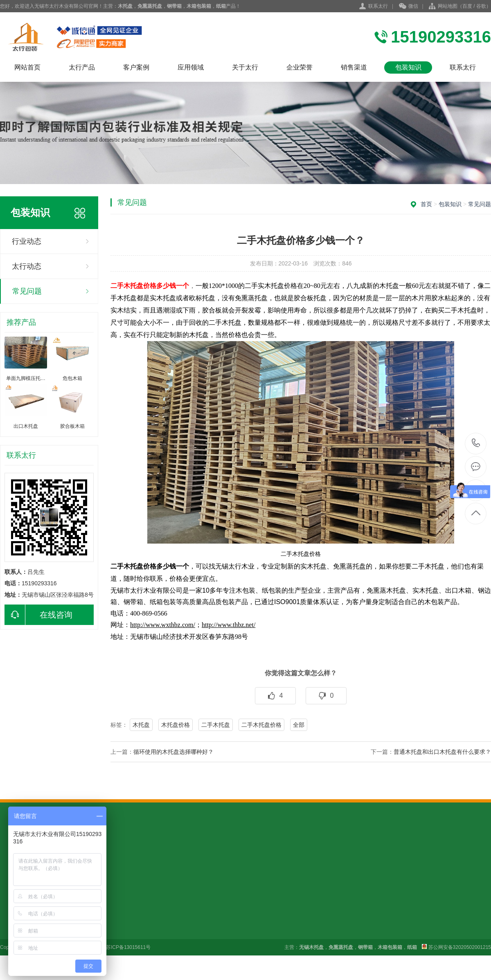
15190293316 (476, 443)
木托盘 (141, 725)
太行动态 (27, 266)
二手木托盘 (216, 725)
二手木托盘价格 (261, 725)
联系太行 (378, 6)
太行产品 (82, 67)
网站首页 (27, 67)
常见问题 (27, 291)
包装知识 (408, 67)
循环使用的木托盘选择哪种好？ (173, 752)
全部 (299, 725)
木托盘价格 (176, 725)
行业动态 (27, 241)
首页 (426, 204)
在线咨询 (38, 615)
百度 (467, 6)
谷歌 (481, 6)
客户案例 (136, 67)
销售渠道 (354, 67)
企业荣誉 (300, 67)
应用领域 (191, 67)
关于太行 (245, 67)
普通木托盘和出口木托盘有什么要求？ (442, 752)
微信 (409, 7)
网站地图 (448, 6)
